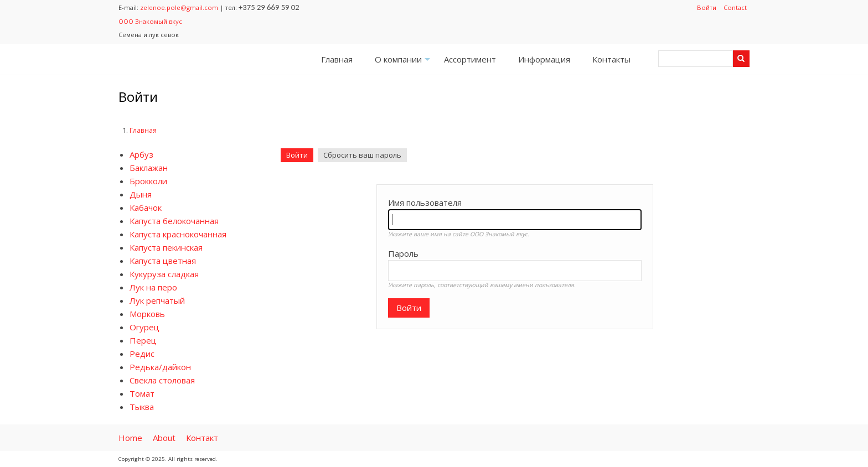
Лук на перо (153, 287)
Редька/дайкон (160, 367)
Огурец (144, 327)
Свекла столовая (162, 380)
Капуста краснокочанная (178, 234)
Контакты (611, 59)
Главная (337, 59)
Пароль (403, 253)
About (164, 438)
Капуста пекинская (166, 247)
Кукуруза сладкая (164, 274)
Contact (735, 7)
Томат (142, 393)
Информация (544, 59)
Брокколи (148, 181)
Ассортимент (470, 59)
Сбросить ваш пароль (362, 155)
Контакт (202, 438)
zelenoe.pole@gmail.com (179, 7)
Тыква (142, 407)
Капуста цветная (163, 261)
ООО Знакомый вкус (150, 21)
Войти (707, 7)
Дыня (141, 194)
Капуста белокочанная (174, 221)
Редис (142, 354)
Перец (143, 340)
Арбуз (141, 154)
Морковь (147, 314)
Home (130, 438)
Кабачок (146, 207)
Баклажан (149, 168)
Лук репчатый (157, 300)
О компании (404, 63)
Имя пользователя (425, 203)
